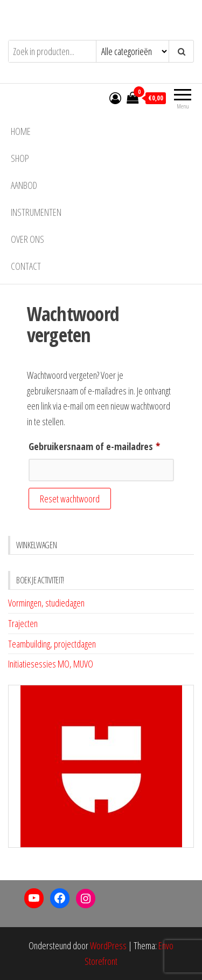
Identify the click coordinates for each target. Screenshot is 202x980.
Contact (26, 266)
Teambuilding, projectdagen (52, 644)
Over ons (27, 239)
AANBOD (24, 185)
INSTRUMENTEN (36, 212)
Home (21, 131)
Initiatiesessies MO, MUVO (51, 664)
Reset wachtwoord (70, 499)
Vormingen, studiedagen (46, 603)
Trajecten (23, 623)
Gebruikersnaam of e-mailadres (101, 445)
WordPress (108, 945)
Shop (20, 158)
